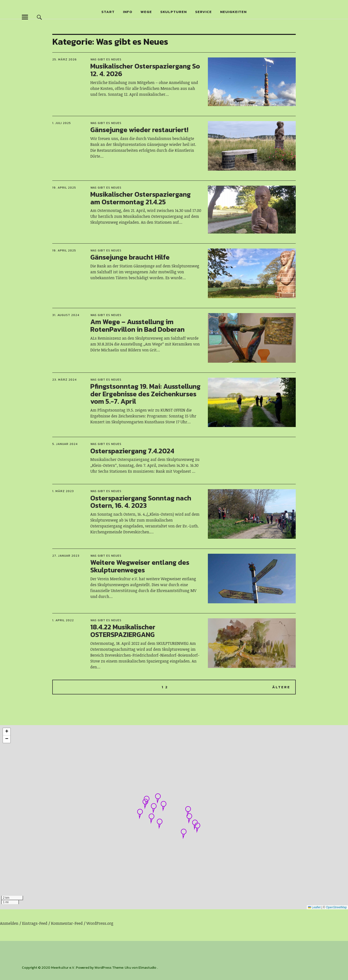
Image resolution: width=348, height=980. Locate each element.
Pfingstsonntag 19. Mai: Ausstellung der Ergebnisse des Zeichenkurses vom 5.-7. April (145, 394)
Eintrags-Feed (35, 923)
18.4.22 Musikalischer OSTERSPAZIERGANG (123, 631)
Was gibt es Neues (106, 59)
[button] (145, 804)
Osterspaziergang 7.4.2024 (132, 451)
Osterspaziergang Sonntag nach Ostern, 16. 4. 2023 (141, 502)
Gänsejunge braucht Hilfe (130, 257)
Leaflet (314, 907)
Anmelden (9, 923)
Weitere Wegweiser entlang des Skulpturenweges (140, 566)
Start (108, 12)
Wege (146, 12)
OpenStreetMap (336, 907)
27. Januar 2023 (66, 556)
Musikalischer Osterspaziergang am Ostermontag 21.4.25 (141, 198)
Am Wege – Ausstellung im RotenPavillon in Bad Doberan (137, 325)
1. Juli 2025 (62, 123)
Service (203, 12)
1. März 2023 (63, 491)
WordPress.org (100, 923)
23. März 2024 (64, 380)
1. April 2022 (63, 620)
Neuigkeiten (233, 12)
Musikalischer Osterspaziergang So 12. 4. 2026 (145, 70)
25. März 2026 (65, 59)
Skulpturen (174, 12)
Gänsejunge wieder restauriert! (139, 130)
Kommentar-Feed (67, 923)
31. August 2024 (66, 315)
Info (128, 12)
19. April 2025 (64, 188)
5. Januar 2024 (65, 444)
